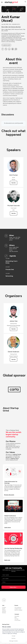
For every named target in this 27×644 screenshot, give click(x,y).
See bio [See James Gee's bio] (14, 329)
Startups (4, 610)
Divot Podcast (17, 620)
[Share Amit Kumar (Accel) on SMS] (16, 49)
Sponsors (4, 611)
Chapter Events (18, 609)
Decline (13, 638)
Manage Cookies (13, 641)
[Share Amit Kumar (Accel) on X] (6, 49)
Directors (4, 613)
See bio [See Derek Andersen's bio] (14, 359)
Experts (4, 609)
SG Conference (18, 607)
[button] (25, 2)
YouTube (16, 619)
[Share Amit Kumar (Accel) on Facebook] (3, 49)
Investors (4, 607)
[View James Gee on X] (13, 318)
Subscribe (13, 587)
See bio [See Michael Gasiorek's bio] (14, 213)
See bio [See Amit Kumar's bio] (14, 183)
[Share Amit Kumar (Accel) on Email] (13, 49)
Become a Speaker (18, 610)
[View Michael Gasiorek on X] (13, 203)
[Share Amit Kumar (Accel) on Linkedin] (9, 49)
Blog (16, 618)
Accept (13, 636)
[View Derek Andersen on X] (13, 349)
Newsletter (17, 616)
